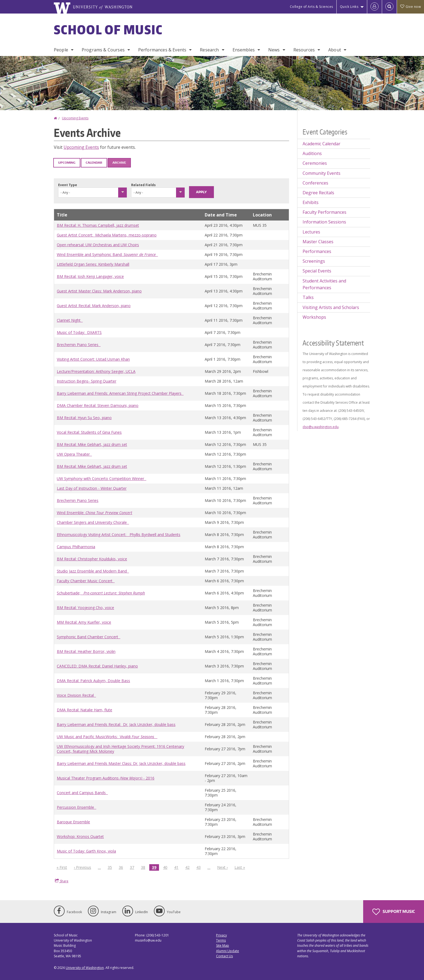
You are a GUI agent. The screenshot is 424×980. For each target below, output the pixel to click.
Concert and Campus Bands (82, 793)
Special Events (317, 271)
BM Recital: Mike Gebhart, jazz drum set (92, 444)
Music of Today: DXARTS (79, 332)
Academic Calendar (322, 144)
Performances (317, 251)
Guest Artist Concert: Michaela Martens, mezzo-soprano (107, 235)
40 (167, 867)
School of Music (108, 29)
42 (189, 867)
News (274, 50)
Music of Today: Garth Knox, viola (86, 851)
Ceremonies (315, 163)
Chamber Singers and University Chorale (93, 522)
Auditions (312, 153)
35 (111, 867)
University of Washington (85, 968)
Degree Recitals (318, 193)
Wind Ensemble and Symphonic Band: (107, 254)
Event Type (68, 185)
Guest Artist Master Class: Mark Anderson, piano (99, 291)
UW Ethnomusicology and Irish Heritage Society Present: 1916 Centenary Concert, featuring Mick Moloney (120, 749)
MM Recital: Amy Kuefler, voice (84, 622)
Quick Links (349, 7)
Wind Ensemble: (95, 513)
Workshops (314, 317)
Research (209, 50)
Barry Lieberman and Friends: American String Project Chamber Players (120, 393)
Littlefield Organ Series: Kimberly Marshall (93, 264)
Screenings (314, 261)
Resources (304, 50)
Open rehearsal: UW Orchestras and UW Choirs (98, 245)
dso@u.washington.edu (321, 427)
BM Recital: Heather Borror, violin (86, 651)
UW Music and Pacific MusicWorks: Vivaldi (107, 737)
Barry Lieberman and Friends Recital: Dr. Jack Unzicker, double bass (116, 724)
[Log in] (375, 7)
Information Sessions (324, 222)
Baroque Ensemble (73, 822)
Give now (410, 7)
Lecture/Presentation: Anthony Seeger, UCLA (96, 371)
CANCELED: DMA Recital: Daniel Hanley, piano (97, 666)
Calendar (94, 163)
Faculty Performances (324, 212)
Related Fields (143, 185)
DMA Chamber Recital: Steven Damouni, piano (98, 405)
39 (155, 868)
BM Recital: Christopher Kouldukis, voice (92, 559)
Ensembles (244, 50)
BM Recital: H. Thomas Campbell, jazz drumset (98, 225)
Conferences (315, 183)
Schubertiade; (101, 593)
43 (200, 867)
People (61, 50)
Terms (221, 940)
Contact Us (224, 956)
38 (144, 867)
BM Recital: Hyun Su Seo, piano (84, 418)
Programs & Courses (103, 50)
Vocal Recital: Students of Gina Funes (89, 432)
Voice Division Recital (76, 695)
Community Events (322, 173)
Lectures (311, 232)
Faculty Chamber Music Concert (86, 581)
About (335, 50)
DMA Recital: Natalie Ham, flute (85, 710)
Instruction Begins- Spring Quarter (87, 381)
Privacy (221, 935)
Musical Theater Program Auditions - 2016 (106, 778)
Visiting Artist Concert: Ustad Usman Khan (93, 359)
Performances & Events (162, 50)
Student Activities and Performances (324, 284)
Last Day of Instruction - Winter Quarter (92, 488)
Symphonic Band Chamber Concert (89, 637)
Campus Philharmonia (76, 547)
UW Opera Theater (74, 454)
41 (178, 867)
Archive (119, 163)
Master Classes (318, 242)
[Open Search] (389, 7)
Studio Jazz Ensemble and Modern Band (93, 571)
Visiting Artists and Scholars (331, 307)
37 (133, 867)
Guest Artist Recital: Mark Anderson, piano (94, 306)
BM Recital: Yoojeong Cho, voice (85, 608)
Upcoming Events (75, 118)
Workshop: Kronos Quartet (80, 836)
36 (122, 867)
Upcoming (67, 163)
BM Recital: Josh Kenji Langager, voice (90, 276)
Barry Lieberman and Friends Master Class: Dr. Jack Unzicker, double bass (121, 763)
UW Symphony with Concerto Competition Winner (102, 479)
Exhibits (311, 202)
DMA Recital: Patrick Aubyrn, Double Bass (93, 681)
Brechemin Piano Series (79, 345)
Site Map (223, 946)
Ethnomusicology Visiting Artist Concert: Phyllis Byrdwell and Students (119, 535)
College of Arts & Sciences (312, 7)
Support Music (394, 912)
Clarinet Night (70, 320)
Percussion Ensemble (77, 807)
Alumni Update (228, 951)
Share (62, 881)
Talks (308, 297)
